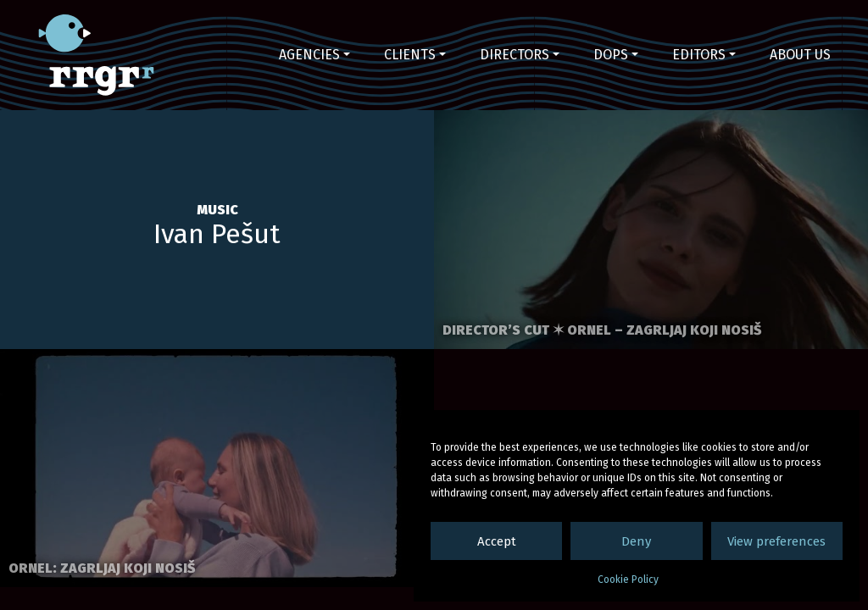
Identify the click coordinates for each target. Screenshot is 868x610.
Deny (636, 541)
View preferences (776, 541)
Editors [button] (699, 55)
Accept (497, 541)
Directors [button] (515, 55)
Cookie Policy (628, 579)
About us (800, 55)
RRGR (96, 55)
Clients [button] (410, 55)
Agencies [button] (309, 55)
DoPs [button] (611, 55)
